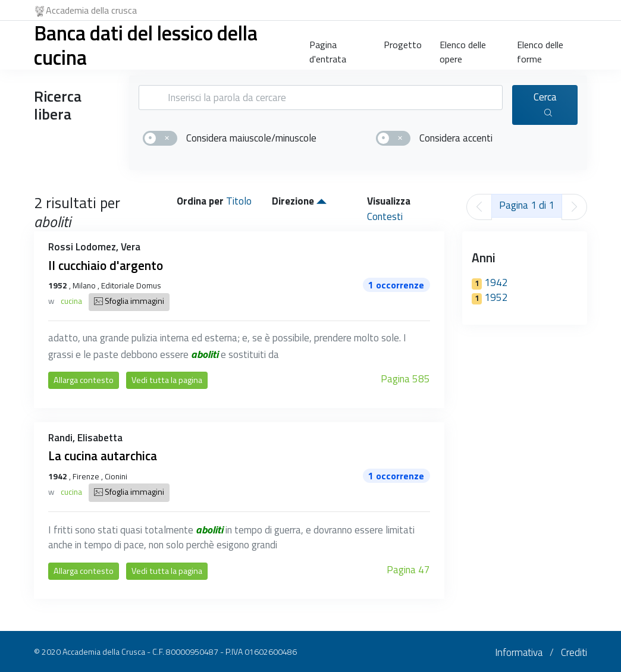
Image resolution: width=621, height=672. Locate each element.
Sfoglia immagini (129, 302)
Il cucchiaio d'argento (106, 265)
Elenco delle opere (463, 49)
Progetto (403, 45)
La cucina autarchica (103, 456)
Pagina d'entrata (328, 49)
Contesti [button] (385, 216)
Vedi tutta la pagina (167, 380)
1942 (490, 282)
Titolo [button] (239, 201)
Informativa (519, 652)
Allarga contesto (84, 380)
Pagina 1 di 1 (527, 205)
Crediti (574, 652)
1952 (490, 297)
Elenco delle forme (540, 49)
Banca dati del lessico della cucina (146, 45)
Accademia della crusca (85, 10)
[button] (322, 201)
